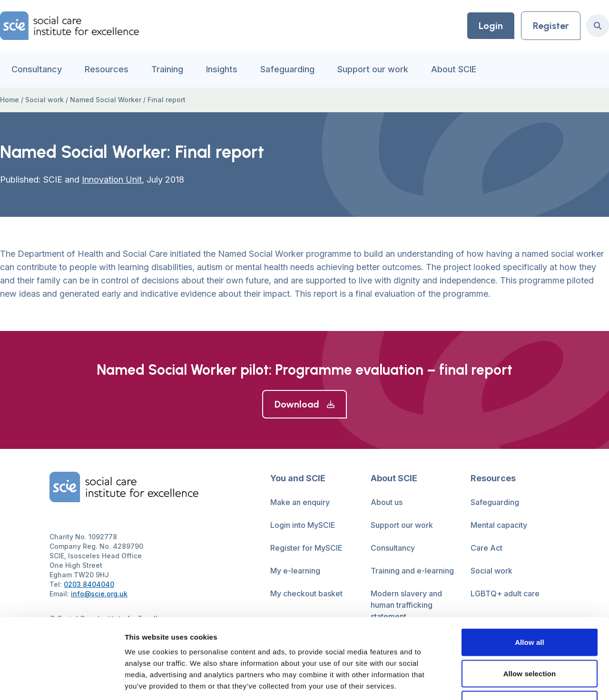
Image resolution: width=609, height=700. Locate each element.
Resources (107, 69)
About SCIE (454, 69)
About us (387, 502)
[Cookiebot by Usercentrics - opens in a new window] (62, 681)
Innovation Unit (112, 180)
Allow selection (530, 607)
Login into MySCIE (303, 525)
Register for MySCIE (306, 548)
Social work (44, 100)
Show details (499, 681)
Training (167, 69)
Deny (529, 637)
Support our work (373, 69)
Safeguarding (287, 69)
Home (10, 100)
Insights (222, 69)
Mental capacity (499, 525)
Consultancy (37, 69)
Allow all (530, 575)
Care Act (486, 548)
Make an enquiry (300, 502)
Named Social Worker (106, 100)
